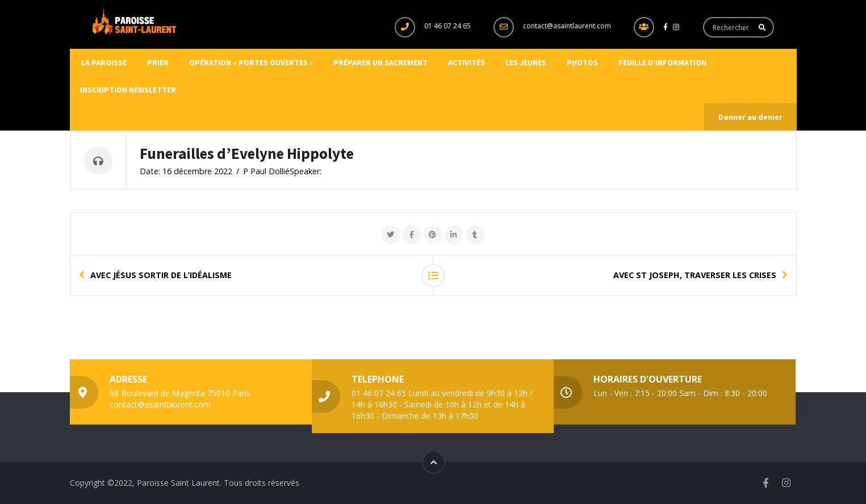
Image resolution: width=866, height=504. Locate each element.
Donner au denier (750, 117)
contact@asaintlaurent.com (567, 26)
